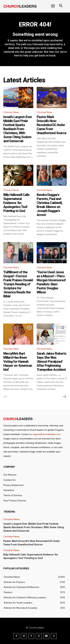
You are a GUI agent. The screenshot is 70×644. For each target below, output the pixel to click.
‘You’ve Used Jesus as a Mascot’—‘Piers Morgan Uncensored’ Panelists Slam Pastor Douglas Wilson (51, 282)
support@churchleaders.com (46, 434)
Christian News (11, 112)
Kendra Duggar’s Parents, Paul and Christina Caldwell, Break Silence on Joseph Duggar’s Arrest (49, 205)
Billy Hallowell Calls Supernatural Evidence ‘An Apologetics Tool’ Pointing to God (16, 203)
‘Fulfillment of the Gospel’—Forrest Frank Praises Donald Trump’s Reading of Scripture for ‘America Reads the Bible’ (18, 284)
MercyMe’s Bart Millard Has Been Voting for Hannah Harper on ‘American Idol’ (18, 362)
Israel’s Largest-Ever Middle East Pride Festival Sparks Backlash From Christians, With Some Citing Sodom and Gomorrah (18, 129)
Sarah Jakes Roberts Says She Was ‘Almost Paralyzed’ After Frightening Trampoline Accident (51, 362)
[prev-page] (6, 397)
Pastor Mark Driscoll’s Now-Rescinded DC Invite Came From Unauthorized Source (51, 125)
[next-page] (64, 397)
